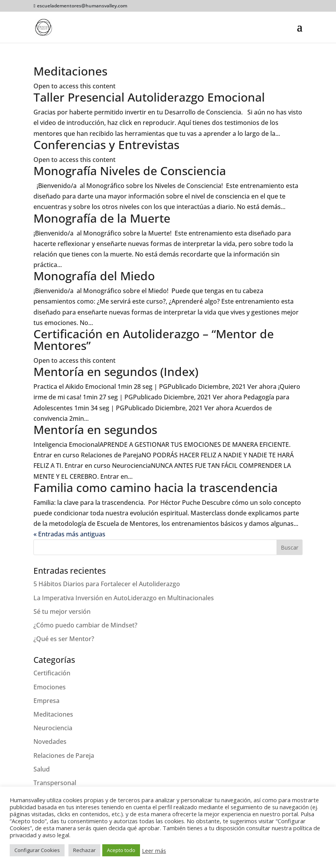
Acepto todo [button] (121, 850)
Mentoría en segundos (95, 430)
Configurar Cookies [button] (37, 850)
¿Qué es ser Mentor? (64, 639)
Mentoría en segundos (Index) (116, 372)
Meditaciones (70, 71)
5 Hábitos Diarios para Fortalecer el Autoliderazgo (107, 584)
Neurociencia (53, 728)
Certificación (52, 673)
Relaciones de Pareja (64, 756)
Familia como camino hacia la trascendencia (156, 488)
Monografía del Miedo (94, 276)
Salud (42, 769)
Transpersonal (55, 783)
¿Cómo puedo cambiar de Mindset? (85, 625)
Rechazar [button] (84, 850)
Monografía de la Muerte (102, 218)
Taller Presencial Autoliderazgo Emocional (149, 97)
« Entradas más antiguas (69, 534)
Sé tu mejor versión (62, 611)
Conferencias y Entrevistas (106, 145)
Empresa (46, 701)
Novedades (50, 741)
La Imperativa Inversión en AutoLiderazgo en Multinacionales (124, 598)
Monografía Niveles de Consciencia (130, 171)
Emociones (50, 687)
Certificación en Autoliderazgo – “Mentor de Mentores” (154, 340)
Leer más (154, 850)
